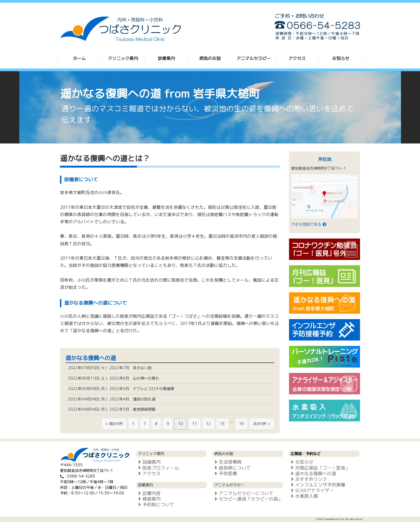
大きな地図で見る (309, 224)
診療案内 (166, 58)
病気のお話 (210, 58)
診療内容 (148, 493)
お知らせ (341, 58)
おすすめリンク (308, 479)
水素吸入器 (303, 496)
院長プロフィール (157, 468)
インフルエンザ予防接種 (317, 485)
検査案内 (148, 499)
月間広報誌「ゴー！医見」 (319, 468)
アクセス (297, 58)
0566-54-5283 (81, 476)
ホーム (79, 58)
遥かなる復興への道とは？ (105, 158)
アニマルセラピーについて (243, 493)
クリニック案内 (123, 58)
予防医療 (225, 473)
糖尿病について (231, 468)
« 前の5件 (114, 424)
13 (222, 424)
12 (208, 424)
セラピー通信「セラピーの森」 (247, 499)
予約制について (155, 504)
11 (194, 424)
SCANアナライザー (311, 490)
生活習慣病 (227, 462)
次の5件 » (262, 424)
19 (241, 424)
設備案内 (148, 462)
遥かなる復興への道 (312, 473)
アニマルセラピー (254, 58)
